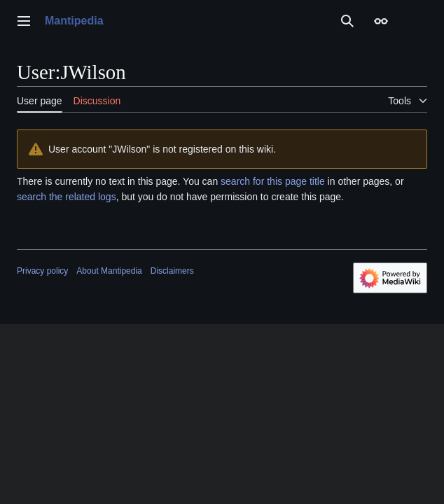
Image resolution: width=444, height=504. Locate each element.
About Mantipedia (109, 271)
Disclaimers (172, 271)
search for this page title (273, 181)
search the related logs (67, 197)
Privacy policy (42, 271)
